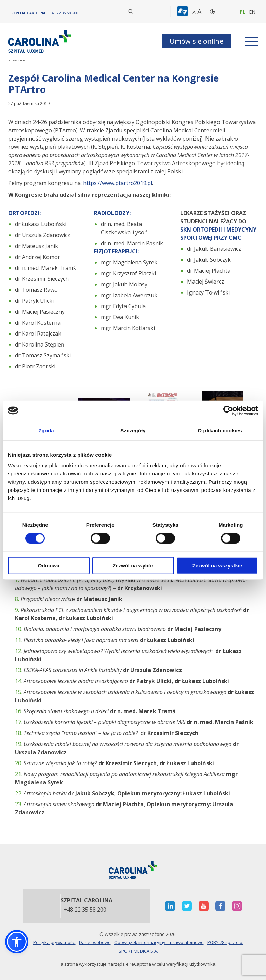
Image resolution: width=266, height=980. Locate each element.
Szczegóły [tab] (133, 430)
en (252, 12)
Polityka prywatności (54, 942)
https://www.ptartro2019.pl (117, 183)
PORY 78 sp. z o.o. (225, 942)
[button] (183, 12)
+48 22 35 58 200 (85, 910)
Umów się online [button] (196, 41)
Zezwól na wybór (133, 566)
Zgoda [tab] (46, 430)
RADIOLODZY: (112, 213)
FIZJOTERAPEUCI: (116, 251)
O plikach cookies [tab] (220, 430)
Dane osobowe (95, 942)
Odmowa (49, 566)
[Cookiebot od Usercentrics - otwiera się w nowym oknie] (228, 410)
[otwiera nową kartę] (170, 906)
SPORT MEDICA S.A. (138, 951)
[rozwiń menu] (251, 41)
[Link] (41, 41)
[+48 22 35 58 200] (64, 13)
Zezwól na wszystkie (217, 566)
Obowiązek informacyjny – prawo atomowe (159, 942)
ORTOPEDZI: (24, 213)
